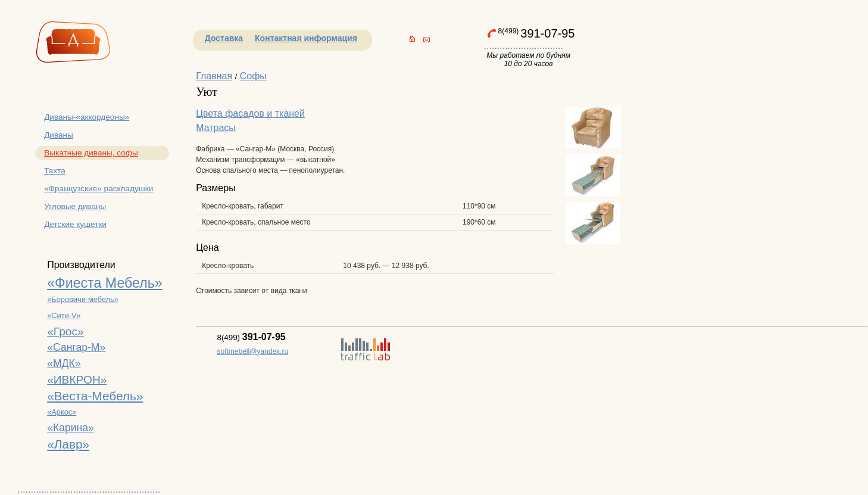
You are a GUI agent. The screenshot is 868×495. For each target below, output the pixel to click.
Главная (214, 76)
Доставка (224, 38)
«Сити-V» (64, 315)
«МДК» (64, 363)
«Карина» (71, 428)
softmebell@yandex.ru (253, 351)
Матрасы (216, 128)
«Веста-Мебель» (95, 396)
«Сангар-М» (76, 347)
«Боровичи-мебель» (83, 299)
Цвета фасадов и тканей (250, 113)
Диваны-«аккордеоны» (87, 117)
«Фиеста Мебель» (105, 283)
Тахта (55, 171)
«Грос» (65, 331)
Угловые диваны (75, 206)
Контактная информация (306, 38)
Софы (253, 76)
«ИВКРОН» (77, 380)
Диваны (59, 135)
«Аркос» (62, 412)
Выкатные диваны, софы (91, 153)
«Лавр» (68, 444)
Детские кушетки (75, 224)
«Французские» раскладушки (99, 189)
